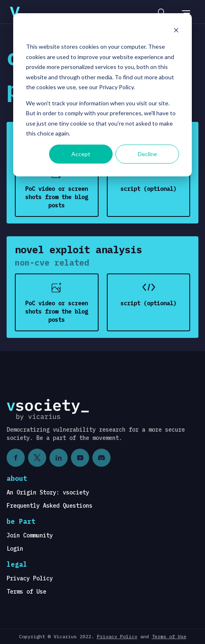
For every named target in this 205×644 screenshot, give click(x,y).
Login (15, 549)
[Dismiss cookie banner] (176, 31)
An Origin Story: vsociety (48, 492)
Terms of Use (26, 592)
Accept (81, 154)
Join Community (30, 535)
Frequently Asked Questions (49, 506)
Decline (147, 154)
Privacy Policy (30, 578)
